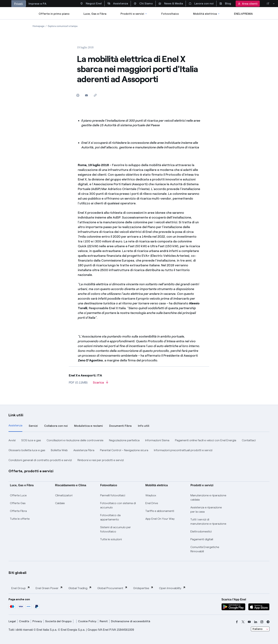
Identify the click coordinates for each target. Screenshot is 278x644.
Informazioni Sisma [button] (157, 440)
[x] (243, 622)
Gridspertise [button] (143, 588)
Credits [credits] (24, 621)
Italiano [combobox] (258, 629)
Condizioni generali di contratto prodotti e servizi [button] (40, 460)
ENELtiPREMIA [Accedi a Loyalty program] (243, 14)
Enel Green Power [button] (49, 588)
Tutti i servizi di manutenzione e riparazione (208, 522)
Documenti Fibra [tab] (120, 426)
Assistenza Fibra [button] (84, 450)
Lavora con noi (201, 4)
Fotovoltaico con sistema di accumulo (118, 505)
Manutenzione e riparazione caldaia (208, 497)
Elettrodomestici (201, 531)
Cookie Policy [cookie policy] (87, 621)
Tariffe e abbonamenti (160, 511)
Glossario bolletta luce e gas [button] (27, 450)
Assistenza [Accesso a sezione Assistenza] (118, 4)
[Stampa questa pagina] (78, 95)
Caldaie (60, 503)
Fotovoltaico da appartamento (110, 517)
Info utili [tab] (144, 426)
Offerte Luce (18, 495)
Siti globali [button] (18, 573)
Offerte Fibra (18, 511)
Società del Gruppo (58, 621)
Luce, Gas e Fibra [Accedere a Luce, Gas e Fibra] (95, 14)
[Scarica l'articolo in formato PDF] (101, 384)
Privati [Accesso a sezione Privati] (19, 4)
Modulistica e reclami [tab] (88, 426)
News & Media (171, 4)
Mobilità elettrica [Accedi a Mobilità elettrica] (207, 14)
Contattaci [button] (249, 440)
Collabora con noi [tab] (56, 426)
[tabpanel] (139, 450)
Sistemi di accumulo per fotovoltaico (116, 529)
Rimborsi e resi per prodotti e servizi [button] (101, 460)
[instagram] (262, 622)
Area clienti (248, 4)
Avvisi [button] (12, 440)
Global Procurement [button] (112, 588)
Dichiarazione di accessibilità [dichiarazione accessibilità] (131, 621)
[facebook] (237, 622)
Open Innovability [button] (172, 588)
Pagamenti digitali (202, 539)
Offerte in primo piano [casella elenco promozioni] (54, 14)
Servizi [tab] (33, 426)
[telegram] (268, 622)
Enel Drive (152, 503)
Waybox (151, 495)
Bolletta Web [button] (59, 450)
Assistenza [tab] (15, 425)
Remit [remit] (104, 621)
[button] (86, 95)
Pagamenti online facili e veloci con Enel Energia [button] (206, 440)
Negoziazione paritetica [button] (124, 440)
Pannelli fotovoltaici (113, 495)
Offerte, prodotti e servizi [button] (31, 471)
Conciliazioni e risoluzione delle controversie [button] (75, 440)
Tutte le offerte (20, 519)
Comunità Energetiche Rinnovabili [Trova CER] (205, 549)
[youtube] (249, 622)
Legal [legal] (12, 621)
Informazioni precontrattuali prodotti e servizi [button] (183, 450)
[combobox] (260, 629)
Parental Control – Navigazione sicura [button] (124, 450)
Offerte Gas (18, 503)
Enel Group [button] (21, 588)
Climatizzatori (64, 495)
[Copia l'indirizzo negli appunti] (95, 95)
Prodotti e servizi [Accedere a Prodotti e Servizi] (134, 14)
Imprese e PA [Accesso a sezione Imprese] (37, 4)
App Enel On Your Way (160, 519)
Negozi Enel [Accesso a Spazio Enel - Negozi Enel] (91, 4)
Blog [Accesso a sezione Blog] (225, 4)
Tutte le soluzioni (111, 539)
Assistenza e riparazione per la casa (206, 510)
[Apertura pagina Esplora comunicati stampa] (63, 26)
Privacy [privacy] (37, 621)
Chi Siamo (143, 4)
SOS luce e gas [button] (31, 440)
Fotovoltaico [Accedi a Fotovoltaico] (170, 14)
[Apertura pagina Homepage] (39, 26)
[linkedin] (256, 622)
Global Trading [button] (80, 588)
